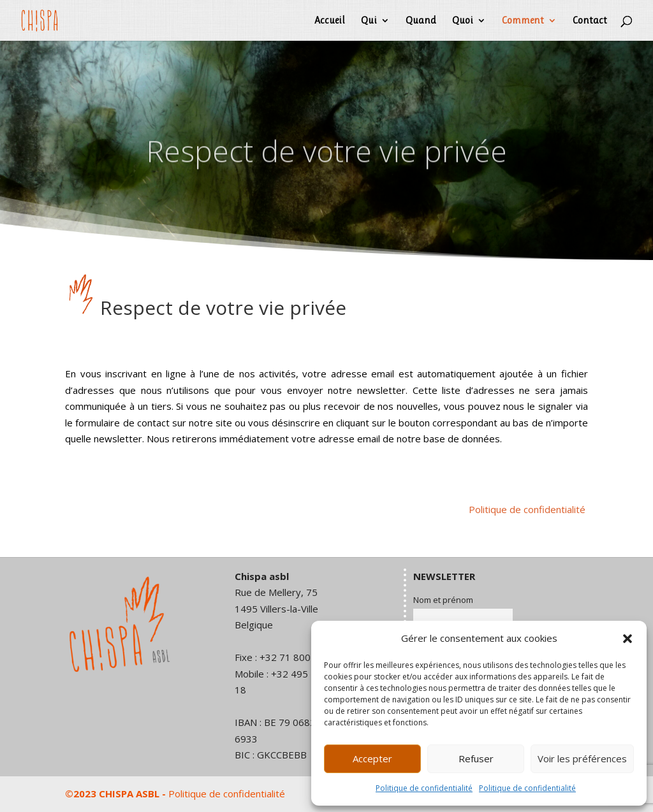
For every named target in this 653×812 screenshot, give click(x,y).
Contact (590, 21)
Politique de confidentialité (424, 788)
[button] (627, 639)
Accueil (330, 21)
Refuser (476, 758)
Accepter (372, 758)
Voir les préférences (582, 758)
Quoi (463, 21)
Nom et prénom (443, 600)
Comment (523, 21)
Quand (421, 21)
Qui (369, 21)
